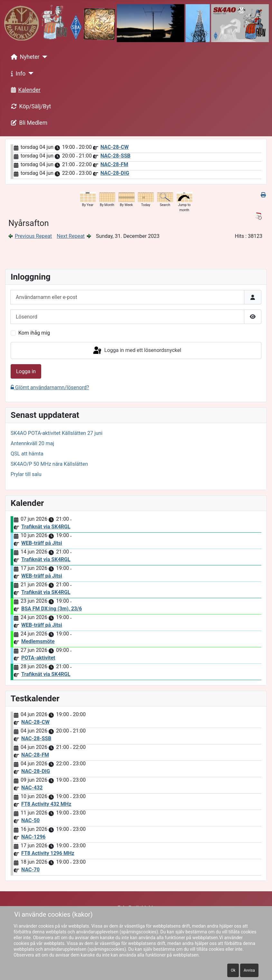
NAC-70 (30, 870)
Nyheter (24, 57)
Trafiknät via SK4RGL (46, 527)
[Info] (29, 73)
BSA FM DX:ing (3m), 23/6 (52, 609)
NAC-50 (30, 820)
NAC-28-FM (114, 164)
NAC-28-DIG (115, 173)
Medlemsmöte (38, 641)
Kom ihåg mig (34, 333)
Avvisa (249, 970)
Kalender (24, 90)
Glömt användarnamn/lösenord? (50, 387)
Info (17, 74)
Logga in (26, 371)
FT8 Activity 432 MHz (46, 804)
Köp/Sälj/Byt (30, 106)
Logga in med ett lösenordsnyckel (137, 351)
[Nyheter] (44, 57)
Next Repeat (71, 236)
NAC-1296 (33, 837)
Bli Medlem (28, 123)
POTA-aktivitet (38, 658)
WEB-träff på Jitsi (42, 543)
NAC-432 (32, 788)
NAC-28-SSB (115, 156)
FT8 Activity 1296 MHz (48, 853)
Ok (233, 970)
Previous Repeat (33, 236)
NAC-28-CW (115, 147)
